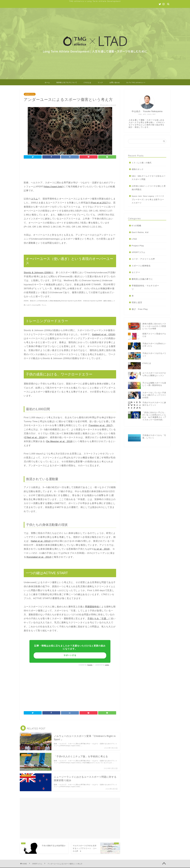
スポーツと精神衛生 (141, 266)
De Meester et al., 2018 (59, 441)
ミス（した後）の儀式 (142, 163)
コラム (34, 199)
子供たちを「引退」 (98, 619)
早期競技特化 (92, 607)
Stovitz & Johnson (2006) (37, 273)
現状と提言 (137, 302)
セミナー (136, 272)
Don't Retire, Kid (140, 232)
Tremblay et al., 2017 (100, 425)
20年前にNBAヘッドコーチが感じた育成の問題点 (149, 188)
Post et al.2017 (99, 203)
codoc (107, 665)
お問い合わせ (115, 82)
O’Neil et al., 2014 (34, 437)
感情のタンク (138, 169)
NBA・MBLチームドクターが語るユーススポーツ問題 (149, 178)
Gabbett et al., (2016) (104, 334)
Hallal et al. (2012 (41, 541)
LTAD (134, 239)
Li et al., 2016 (102, 549)
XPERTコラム (30, 94)
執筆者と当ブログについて (67, 82)
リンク (100, 82)
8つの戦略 (136, 226)
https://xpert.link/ (53, 187)
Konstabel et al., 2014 (39, 557)
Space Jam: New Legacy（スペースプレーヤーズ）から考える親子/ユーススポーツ (148, 199)
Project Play (138, 246)
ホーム (47, 82)
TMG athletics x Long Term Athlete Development (95, 1)
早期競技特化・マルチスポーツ (145, 287)
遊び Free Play (140, 309)
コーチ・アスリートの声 (143, 259)
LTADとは (87, 82)
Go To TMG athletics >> (136, 82)
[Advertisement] (72, 170)
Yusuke (90, 665)
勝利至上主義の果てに (142, 279)
